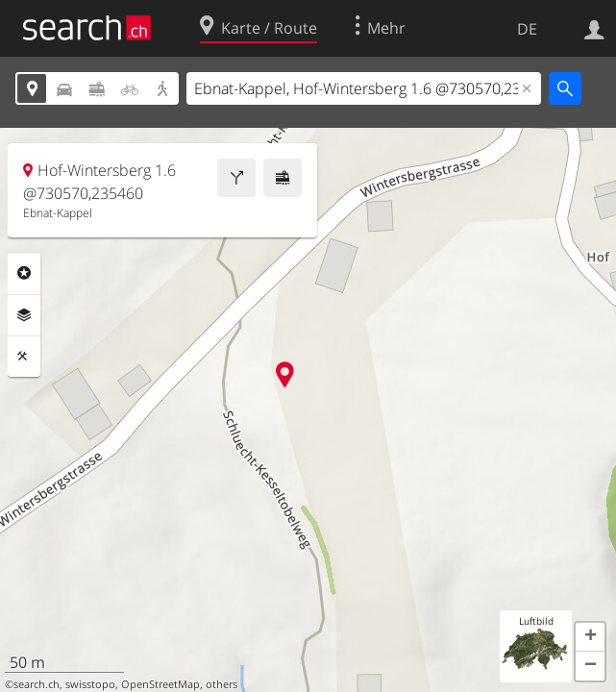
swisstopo (90, 684)
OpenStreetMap (160, 684)
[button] (590, 637)
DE (527, 29)
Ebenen (24, 315)
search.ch (37, 684)
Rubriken (24, 273)
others (222, 684)
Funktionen (24, 357)
